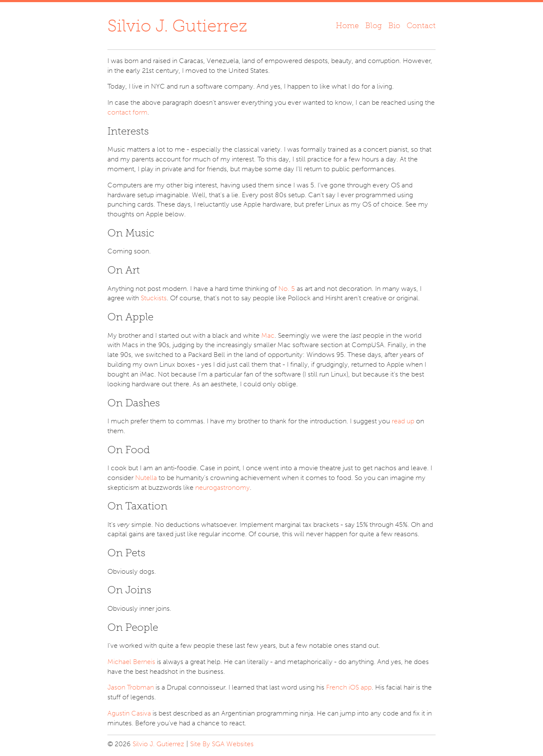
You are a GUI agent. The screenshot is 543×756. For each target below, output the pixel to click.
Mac (268, 335)
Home (347, 26)
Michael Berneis (131, 662)
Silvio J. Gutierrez (177, 26)
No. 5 (287, 289)
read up (403, 421)
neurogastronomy (222, 487)
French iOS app (349, 687)
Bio (394, 26)
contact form (127, 112)
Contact (421, 26)
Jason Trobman (131, 687)
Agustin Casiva (129, 713)
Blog (374, 26)
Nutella (146, 478)
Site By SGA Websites (222, 744)
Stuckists (154, 298)
